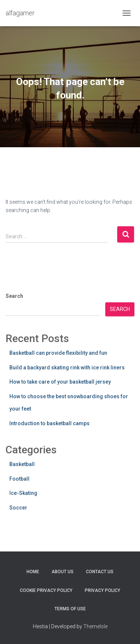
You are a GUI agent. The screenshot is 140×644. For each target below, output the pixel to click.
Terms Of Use (70, 609)
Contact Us (100, 572)
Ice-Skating (23, 493)
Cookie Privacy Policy (46, 590)
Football (19, 479)
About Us (63, 572)
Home (33, 572)
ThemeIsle (95, 626)
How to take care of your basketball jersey (60, 382)
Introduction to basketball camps (49, 423)
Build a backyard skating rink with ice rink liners (67, 368)
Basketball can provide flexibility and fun (58, 353)
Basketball (22, 464)
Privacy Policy (102, 590)
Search (14, 296)
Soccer (18, 508)
